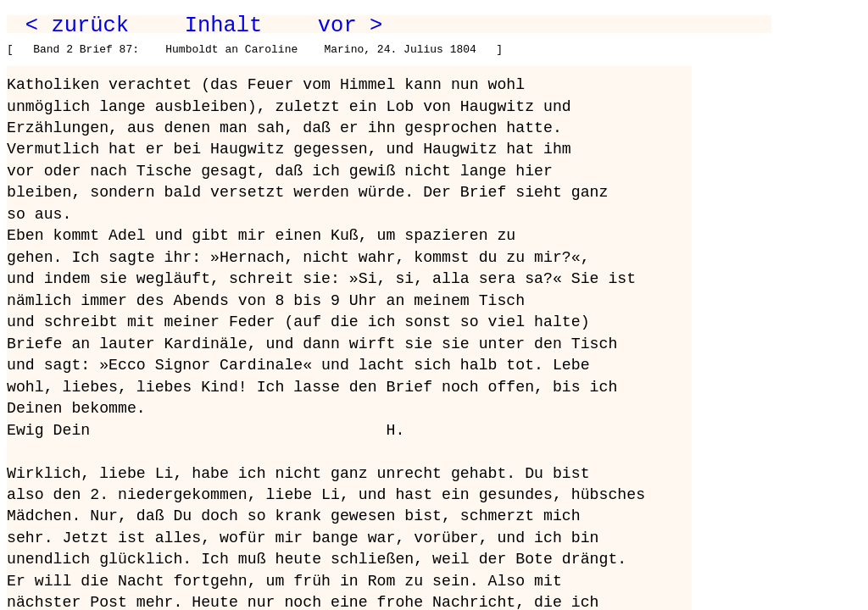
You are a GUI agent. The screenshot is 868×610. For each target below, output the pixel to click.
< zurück (77, 25)
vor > (350, 25)
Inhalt (224, 25)
